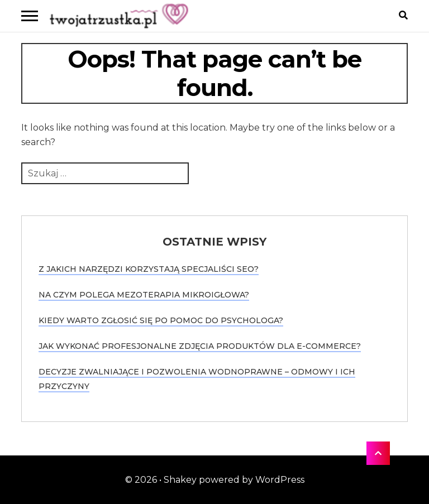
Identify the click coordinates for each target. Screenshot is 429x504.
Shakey (180, 480)
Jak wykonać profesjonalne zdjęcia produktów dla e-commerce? (200, 346)
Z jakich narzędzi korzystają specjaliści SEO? (149, 269)
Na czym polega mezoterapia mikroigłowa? (144, 295)
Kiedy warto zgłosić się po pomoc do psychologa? (161, 320)
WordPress (280, 480)
